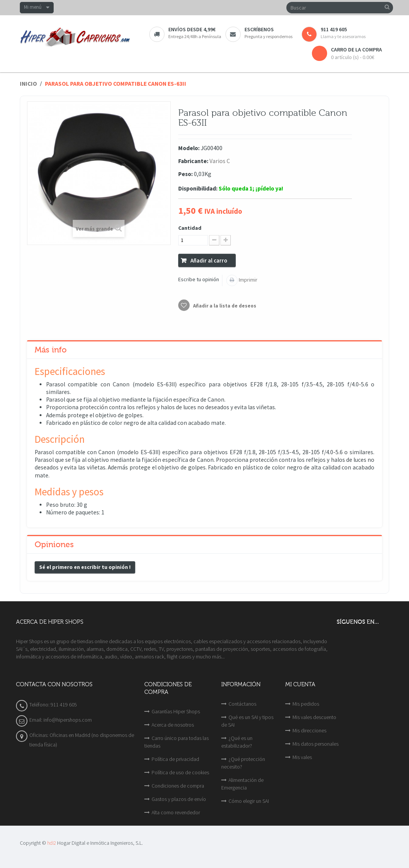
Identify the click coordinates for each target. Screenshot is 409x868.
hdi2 (52, 843)
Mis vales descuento (314, 717)
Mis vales (302, 757)
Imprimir (248, 280)
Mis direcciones (309, 730)
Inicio (28, 84)
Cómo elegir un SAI (249, 801)
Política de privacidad (175, 759)
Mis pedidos (306, 704)
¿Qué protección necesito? (243, 763)
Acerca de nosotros (173, 725)
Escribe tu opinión (199, 279)
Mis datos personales (316, 744)
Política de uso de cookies (180, 772)
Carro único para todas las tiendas (177, 742)
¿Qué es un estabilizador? (237, 742)
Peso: (185, 174)
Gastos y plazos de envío (179, 799)
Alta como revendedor (176, 812)
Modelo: (189, 148)
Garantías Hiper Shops (176, 711)
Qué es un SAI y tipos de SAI (247, 721)
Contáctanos (242, 704)
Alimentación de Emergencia (242, 784)
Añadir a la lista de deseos (224, 306)
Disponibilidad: (198, 188)
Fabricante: (193, 161)
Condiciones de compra (178, 786)
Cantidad (190, 228)
